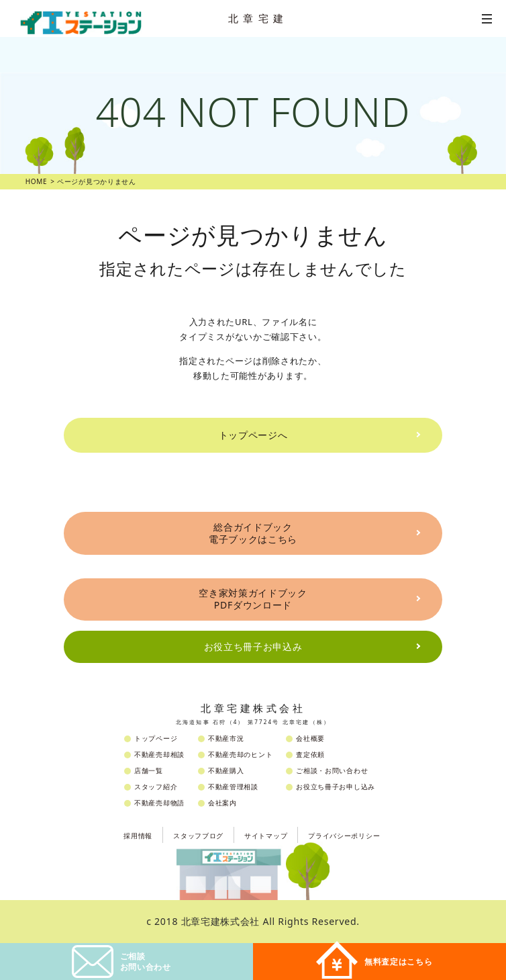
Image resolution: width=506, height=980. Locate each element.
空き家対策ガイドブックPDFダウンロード (253, 599)
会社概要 (310, 738)
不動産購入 (226, 770)
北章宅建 (258, 18)
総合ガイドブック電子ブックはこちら (253, 533)
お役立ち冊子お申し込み (336, 787)
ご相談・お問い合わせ (332, 770)
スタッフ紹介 (156, 787)
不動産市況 (226, 738)
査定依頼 (310, 754)
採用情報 (138, 836)
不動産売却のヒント (240, 754)
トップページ (156, 738)
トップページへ (253, 435)
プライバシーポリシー (344, 836)
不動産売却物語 (159, 803)
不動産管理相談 (233, 787)
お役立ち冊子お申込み (253, 647)
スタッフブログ (198, 836)
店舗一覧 (149, 770)
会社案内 (222, 803)
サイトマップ (266, 836)
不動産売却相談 (159, 754)
